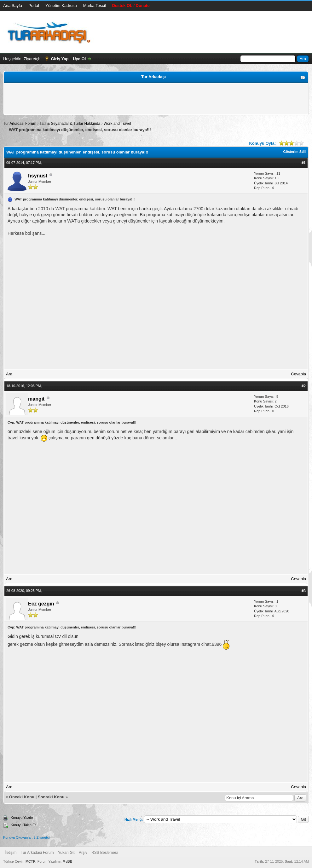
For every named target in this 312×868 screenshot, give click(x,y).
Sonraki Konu (51, 797)
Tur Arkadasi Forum (20, 124)
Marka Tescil (95, 6)
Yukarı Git (66, 853)
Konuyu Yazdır (22, 818)
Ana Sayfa (13, 6)
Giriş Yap (60, 59)
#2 (304, 386)
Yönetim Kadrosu (61, 6)
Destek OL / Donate (131, 6)
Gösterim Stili (294, 152)
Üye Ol (79, 59)
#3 (304, 591)
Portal (34, 6)
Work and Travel (117, 124)
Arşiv (83, 853)
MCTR (31, 861)
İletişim (11, 853)
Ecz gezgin (41, 604)
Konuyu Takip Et (23, 825)
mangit (36, 399)
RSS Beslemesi (104, 853)
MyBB (67, 861)
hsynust (38, 176)
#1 (304, 163)
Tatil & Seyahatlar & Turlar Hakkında (70, 124)
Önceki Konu (22, 797)
